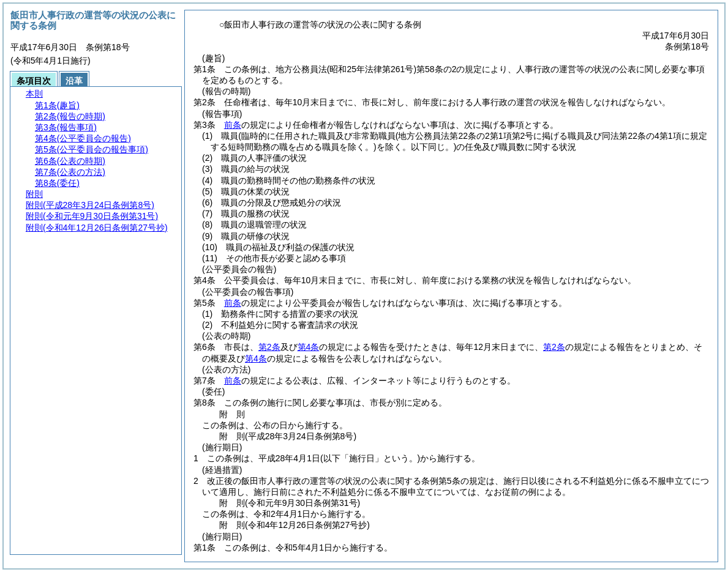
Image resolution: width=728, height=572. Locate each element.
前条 (233, 125)
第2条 (269, 347)
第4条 (309, 347)
